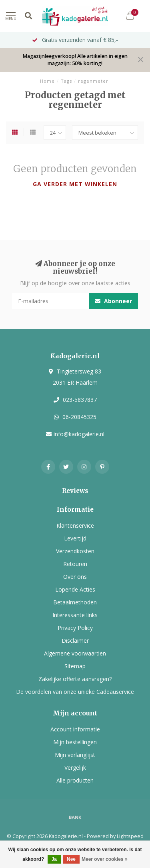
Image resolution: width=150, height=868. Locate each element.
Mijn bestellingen (75, 742)
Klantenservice (75, 525)
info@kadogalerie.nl (79, 434)
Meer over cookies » (105, 859)
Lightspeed (130, 836)
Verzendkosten (75, 551)
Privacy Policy (75, 628)
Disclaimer (75, 641)
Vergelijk (75, 768)
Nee (71, 859)
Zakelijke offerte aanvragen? (75, 679)
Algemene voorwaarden (75, 653)
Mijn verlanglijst (75, 755)
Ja (54, 859)
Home (47, 81)
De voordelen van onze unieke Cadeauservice (75, 692)
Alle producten (75, 780)
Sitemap (75, 666)
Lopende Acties (75, 589)
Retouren (75, 564)
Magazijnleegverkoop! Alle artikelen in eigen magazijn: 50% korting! (75, 60)
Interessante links (75, 615)
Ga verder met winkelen (75, 184)
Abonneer (113, 301)
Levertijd (75, 538)
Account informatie (75, 729)
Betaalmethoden (75, 602)
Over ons (75, 577)
